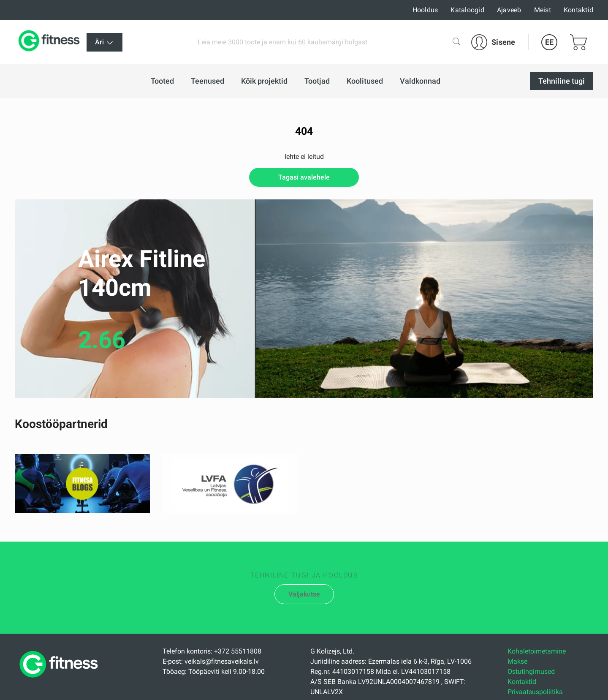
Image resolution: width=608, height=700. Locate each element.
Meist (543, 10)
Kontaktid (578, 10)
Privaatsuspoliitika (535, 692)
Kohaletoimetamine (537, 651)
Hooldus (425, 10)
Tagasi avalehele (304, 177)
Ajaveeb (509, 10)
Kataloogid (467, 10)
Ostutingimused (531, 671)
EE (549, 42)
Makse (517, 661)
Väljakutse (304, 594)
